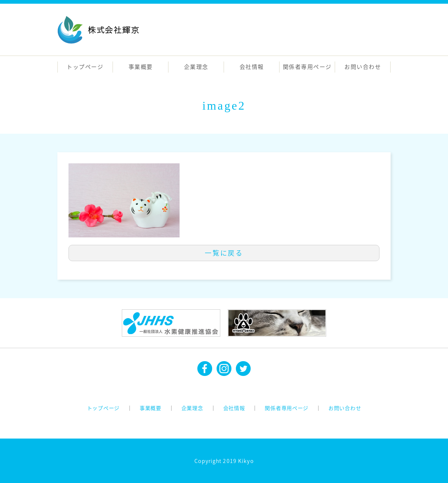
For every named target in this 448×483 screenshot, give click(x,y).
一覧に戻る (224, 253)
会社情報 (252, 67)
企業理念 (196, 67)
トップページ (85, 67)
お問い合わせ (363, 67)
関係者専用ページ (307, 67)
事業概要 (141, 67)
